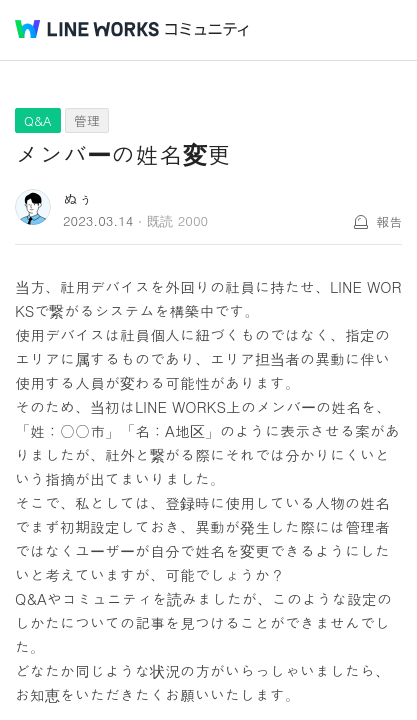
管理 (87, 120)
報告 (389, 221)
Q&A (38, 120)
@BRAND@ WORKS (87, 29)
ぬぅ (78, 198)
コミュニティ (207, 29)
